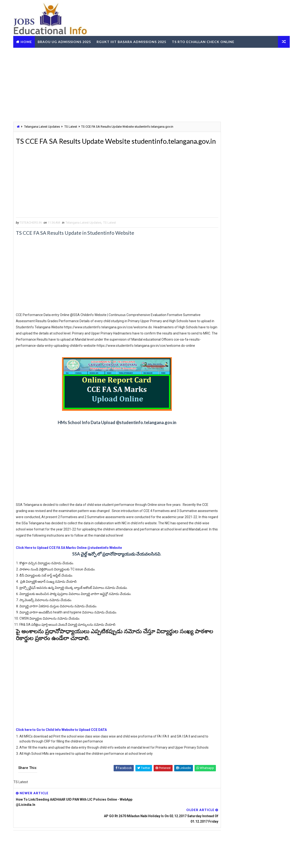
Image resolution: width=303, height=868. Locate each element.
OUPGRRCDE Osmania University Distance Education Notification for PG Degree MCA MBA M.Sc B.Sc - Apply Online (249, 596)
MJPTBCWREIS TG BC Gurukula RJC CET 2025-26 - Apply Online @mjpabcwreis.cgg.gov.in (260, 369)
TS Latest (73, 126)
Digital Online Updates (93, 860)
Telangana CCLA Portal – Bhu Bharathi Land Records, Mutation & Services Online (258, 408)
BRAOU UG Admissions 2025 (66, 41)
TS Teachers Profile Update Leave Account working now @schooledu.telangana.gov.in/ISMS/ (258, 270)
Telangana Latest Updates (44, 126)
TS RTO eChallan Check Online (205, 41)
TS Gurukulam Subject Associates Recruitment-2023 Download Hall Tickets (257, 309)
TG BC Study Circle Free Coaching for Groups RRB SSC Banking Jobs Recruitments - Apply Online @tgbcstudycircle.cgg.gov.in (246, 579)
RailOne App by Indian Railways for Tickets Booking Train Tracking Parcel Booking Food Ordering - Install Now (248, 647)
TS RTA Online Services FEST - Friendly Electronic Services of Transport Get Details (255, 349)
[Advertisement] (151, 84)
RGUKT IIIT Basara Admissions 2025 (134, 41)
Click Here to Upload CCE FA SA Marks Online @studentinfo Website (71, 571)
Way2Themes (41, 860)
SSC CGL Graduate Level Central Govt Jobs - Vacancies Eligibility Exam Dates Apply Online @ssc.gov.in (259, 428)
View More (281, 745)
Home (28, 41)
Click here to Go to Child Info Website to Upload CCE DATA (63, 753)
